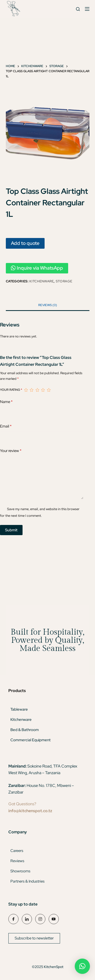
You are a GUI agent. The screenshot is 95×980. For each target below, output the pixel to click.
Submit (11, 530)
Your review (11, 451)
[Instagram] (40, 919)
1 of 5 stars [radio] (26, 390)
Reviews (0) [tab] (48, 305)
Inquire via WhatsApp (37, 268)
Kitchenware (42, 281)
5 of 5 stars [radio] (49, 390)
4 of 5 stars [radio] (43, 390)
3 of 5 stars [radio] (37, 390)
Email (6, 426)
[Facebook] (13, 919)
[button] (82, 966)
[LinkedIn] (27, 919)
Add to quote (25, 243)
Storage (64, 281)
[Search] (78, 9)
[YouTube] (54, 919)
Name (6, 402)
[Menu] (87, 9)
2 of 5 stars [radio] (31, 390)
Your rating (11, 390)
